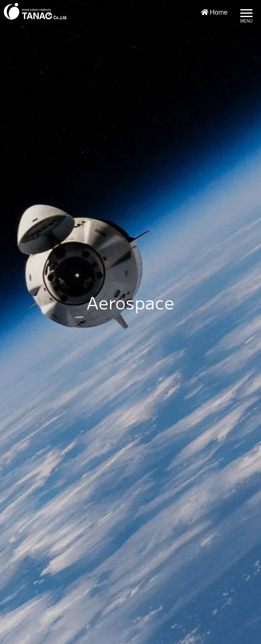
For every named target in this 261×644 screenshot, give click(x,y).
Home (214, 12)
